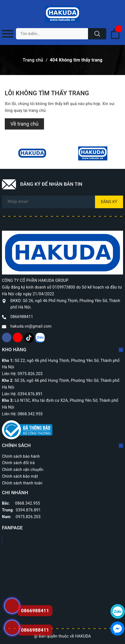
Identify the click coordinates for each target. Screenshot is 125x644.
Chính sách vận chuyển (23, 470)
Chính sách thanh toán (22, 483)
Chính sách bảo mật (20, 476)
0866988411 (22, 317)
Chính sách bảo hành (21, 456)
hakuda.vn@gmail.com (31, 326)
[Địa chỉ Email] (62, 202)
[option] (32, 153)
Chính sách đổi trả (18, 463)
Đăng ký (109, 202)
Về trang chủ (24, 124)
